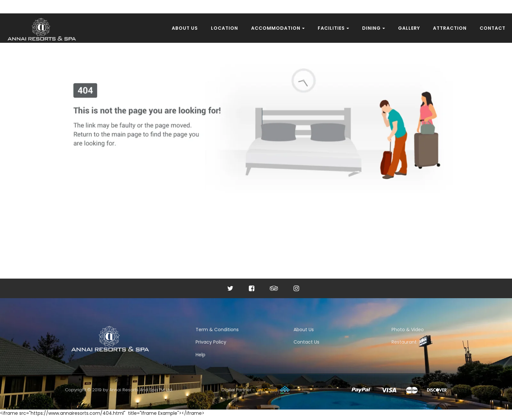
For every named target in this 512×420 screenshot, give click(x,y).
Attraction (450, 28)
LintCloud (274, 390)
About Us (185, 28)
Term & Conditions (217, 330)
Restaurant (404, 342)
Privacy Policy (211, 342)
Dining (374, 28)
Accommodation (278, 28)
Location (224, 28)
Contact (493, 28)
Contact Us (306, 342)
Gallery (409, 28)
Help (200, 355)
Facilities (333, 28)
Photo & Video (408, 330)
